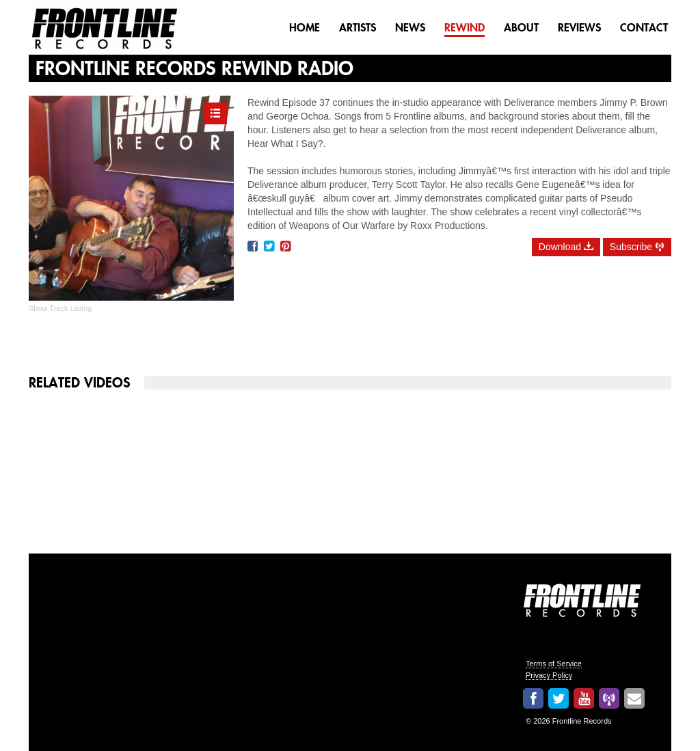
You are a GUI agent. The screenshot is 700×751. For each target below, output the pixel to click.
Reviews (579, 28)
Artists (358, 28)
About (521, 28)
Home (305, 28)
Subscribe (637, 247)
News (410, 28)
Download (566, 247)
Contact (644, 28)
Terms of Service (554, 664)
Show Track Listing (60, 308)
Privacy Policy (549, 675)
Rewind (465, 28)
